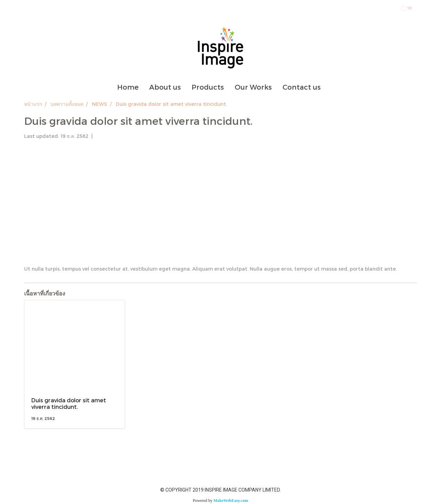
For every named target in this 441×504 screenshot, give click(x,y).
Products (208, 87)
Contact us (302, 87)
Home (128, 87)
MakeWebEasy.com (231, 501)
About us (165, 87)
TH (407, 8)
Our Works (253, 87)
